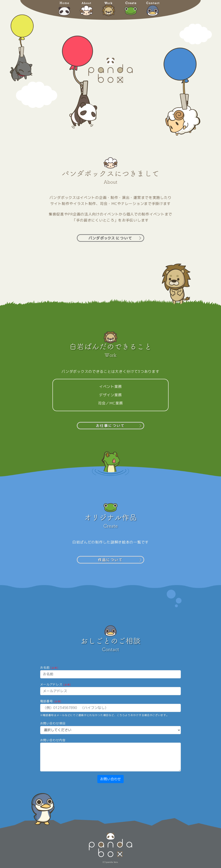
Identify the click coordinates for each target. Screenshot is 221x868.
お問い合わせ (110, 779)
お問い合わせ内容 (53, 740)
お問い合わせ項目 (53, 723)
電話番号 (51, 701)
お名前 (49, 667)
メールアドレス (55, 684)
